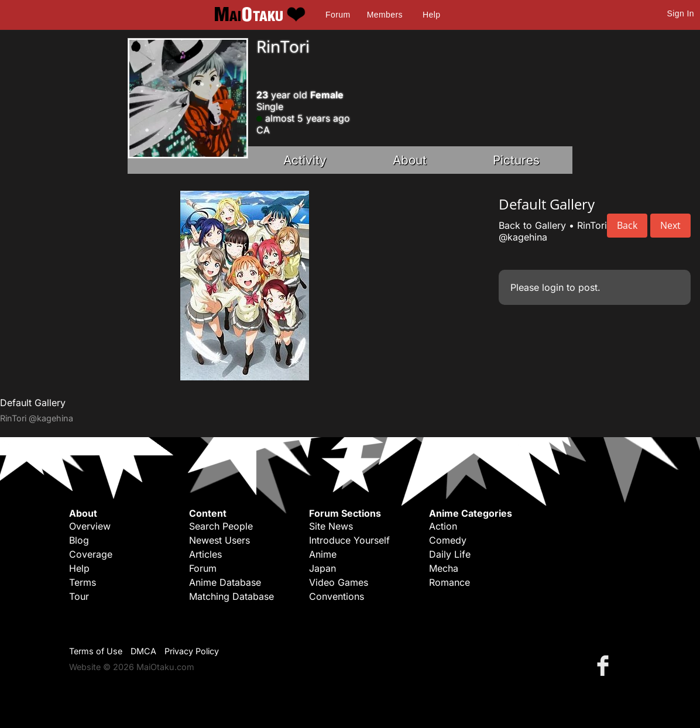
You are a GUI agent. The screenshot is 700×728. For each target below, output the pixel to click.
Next (670, 225)
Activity (305, 160)
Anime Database (225, 582)
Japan (322, 568)
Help (431, 15)
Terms (83, 582)
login (553, 287)
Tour (79, 596)
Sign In (681, 13)
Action (443, 526)
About (410, 160)
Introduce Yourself (349, 540)
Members (385, 15)
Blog (79, 540)
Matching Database (231, 596)
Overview (90, 526)
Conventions (337, 596)
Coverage (91, 554)
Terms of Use (96, 651)
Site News (331, 526)
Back (627, 225)
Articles (205, 554)
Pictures (516, 160)
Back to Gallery (532, 225)
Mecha (444, 568)
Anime (323, 554)
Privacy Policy (192, 651)
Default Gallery (33, 403)
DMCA (143, 651)
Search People (221, 526)
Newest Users (219, 540)
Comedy (448, 540)
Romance (449, 582)
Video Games (339, 582)
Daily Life (450, 554)
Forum (338, 15)
